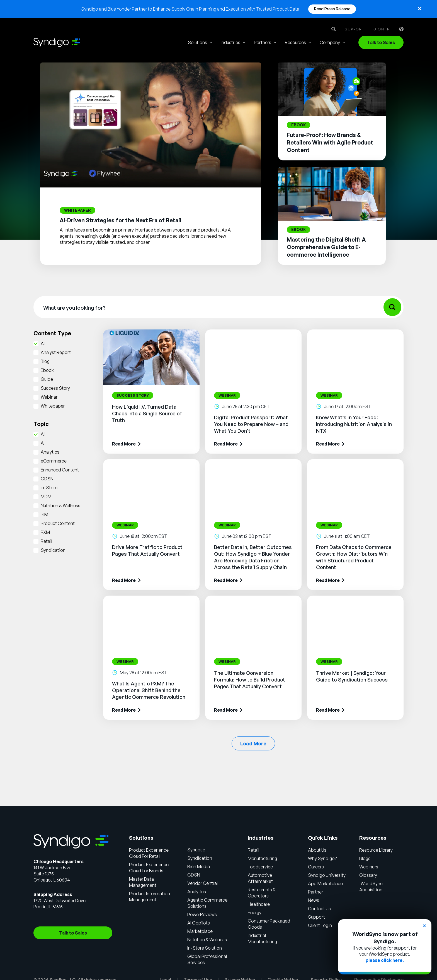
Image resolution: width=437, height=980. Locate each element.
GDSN (47, 479)
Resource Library (376, 850)
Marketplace (200, 931)
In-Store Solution (205, 948)
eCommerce (54, 461)
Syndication (53, 550)
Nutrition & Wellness (60, 505)
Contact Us (319, 909)
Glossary (368, 875)
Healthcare (259, 904)
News (314, 900)
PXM (45, 532)
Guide (47, 379)
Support (355, 29)
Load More (253, 743)
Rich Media (199, 866)
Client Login (320, 925)
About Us (317, 850)
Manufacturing (262, 858)
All (43, 343)
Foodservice (260, 867)
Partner (315, 892)
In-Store (49, 488)
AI (43, 443)
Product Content (58, 523)
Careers (316, 867)
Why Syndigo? (322, 858)
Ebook (47, 370)
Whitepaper (53, 406)
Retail (46, 541)
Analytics (50, 452)
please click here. (385, 960)
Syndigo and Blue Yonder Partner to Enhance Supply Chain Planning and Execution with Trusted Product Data (190, 9)
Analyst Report (56, 352)
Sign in (382, 29)
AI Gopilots (199, 923)
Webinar (49, 397)
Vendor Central (202, 883)
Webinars (369, 867)
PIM (44, 514)
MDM (46, 497)
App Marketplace (325, 883)
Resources (295, 42)
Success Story (55, 388)
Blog (45, 361)
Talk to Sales (381, 42)
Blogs (365, 858)
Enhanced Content (60, 470)
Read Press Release (332, 9)
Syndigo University (327, 875)
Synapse (196, 850)
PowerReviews (202, 914)
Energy (255, 912)
